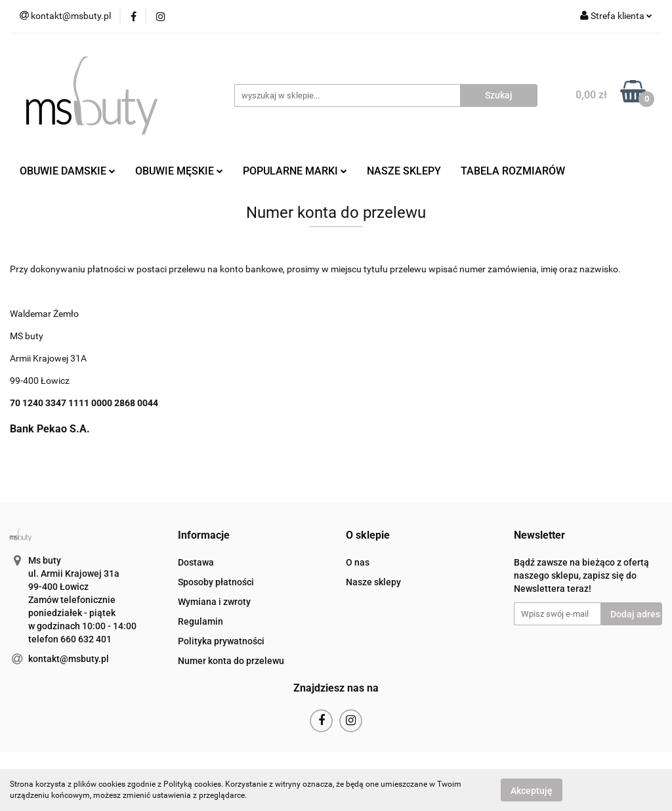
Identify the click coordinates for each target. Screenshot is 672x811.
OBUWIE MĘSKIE (179, 171)
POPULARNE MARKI (295, 171)
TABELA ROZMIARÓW (513, 171)
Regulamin (200, 621)
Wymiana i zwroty (214, 602)
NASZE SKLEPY (404, 171)
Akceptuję (532, 790)
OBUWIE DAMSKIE (68, 171)
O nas (358, 562)
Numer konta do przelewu (231, 661)
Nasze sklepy (373, 582)
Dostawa (196, 562)
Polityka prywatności (221, 641)
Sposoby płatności (216, 582)
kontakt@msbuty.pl (69, 659)
